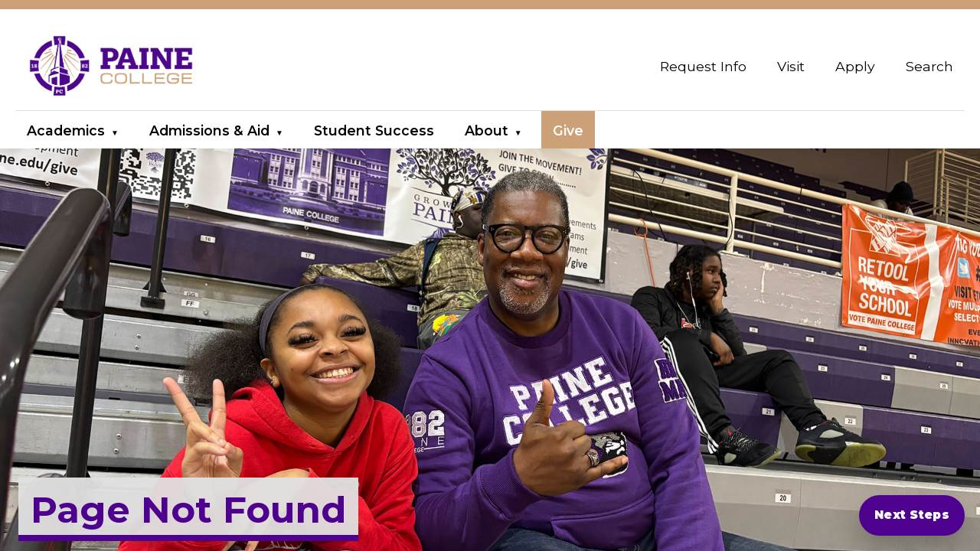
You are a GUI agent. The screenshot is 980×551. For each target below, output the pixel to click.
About (487, 130)
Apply (855, 66)
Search (929, 66)
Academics (66, 130)
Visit (791, 66)
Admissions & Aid (209, 130)
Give (568, 130)
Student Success (374, 130)
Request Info (703, 66)
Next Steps (912, 515)
